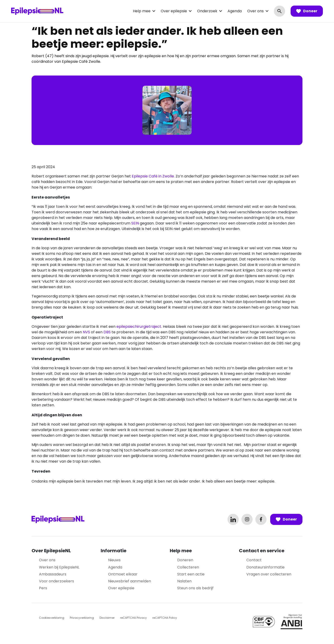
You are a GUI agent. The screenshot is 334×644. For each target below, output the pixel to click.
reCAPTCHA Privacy (133, 618)
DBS (107, 332)
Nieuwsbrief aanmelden (130, 581)
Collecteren (188, 567)
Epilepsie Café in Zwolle (152, 176)
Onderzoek (207, 11)
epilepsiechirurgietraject (139, 327)
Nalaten (184, 581)
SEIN (135, 223)
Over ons (255, 11)
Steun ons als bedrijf (195, 588)
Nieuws (114, 560)
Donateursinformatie (265, 567)
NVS (86, 332)
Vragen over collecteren (269, 574)
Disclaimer (107, 618)
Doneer (307, 11)
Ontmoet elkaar (123, 574)
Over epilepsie (174, 11)
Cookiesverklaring (52, 618)
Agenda (235, 11)
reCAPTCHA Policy (165, 618)
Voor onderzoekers (56, 581)
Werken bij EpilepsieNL (59, 567)
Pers (43, 588)
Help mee (142, 11)
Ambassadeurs (53, 574)
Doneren (185, 560)
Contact (254, 560)
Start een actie (191, 574)
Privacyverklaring (82, 618)
